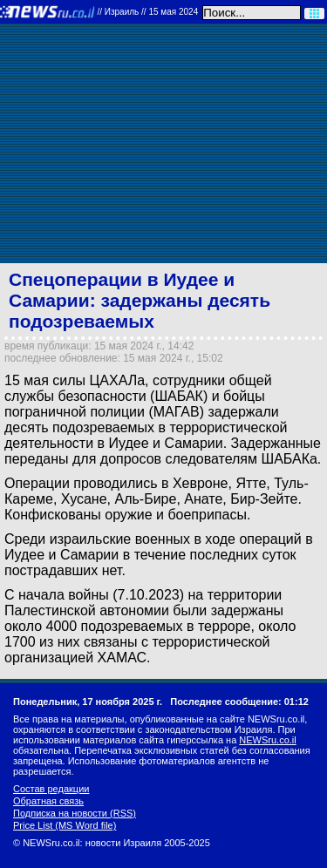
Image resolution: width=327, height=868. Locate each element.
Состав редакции (51, 789)
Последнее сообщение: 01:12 (239, 702)
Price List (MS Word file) (65, 825)
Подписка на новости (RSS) (75, 813)
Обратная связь (48, 801)
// (147, 12)
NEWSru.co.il (267, 740)
